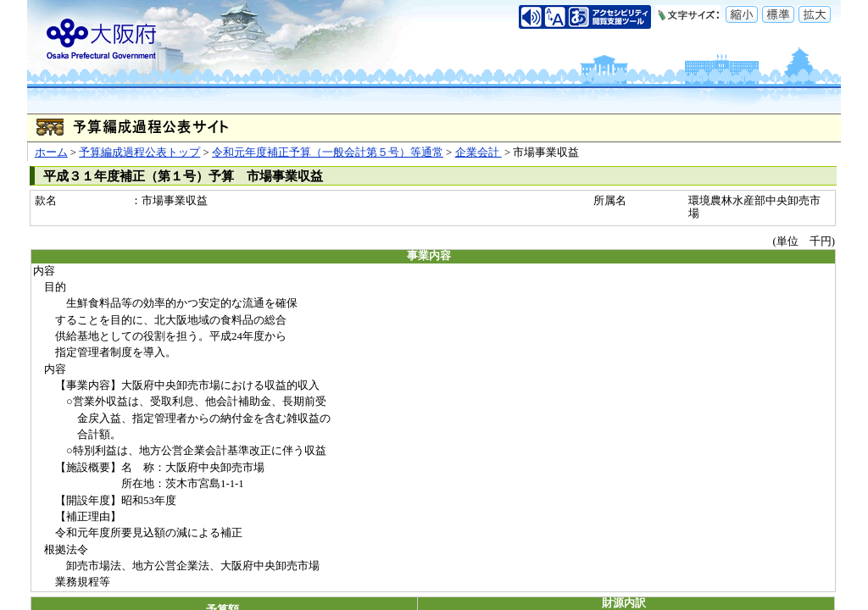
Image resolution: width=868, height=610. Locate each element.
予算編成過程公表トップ (139, 152)
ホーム (51, 152)
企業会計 (479, 152)
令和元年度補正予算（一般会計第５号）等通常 (328, 152)
